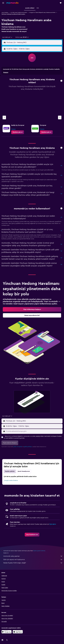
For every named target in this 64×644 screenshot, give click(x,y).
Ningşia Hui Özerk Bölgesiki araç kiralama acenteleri (42, 12)
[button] (3, 3)
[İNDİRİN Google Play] (7, 632)
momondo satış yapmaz (33, 556)
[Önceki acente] (4, 117)
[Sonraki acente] (60, 117)
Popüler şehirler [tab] (10, 471)
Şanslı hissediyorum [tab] (24, 471)
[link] (18, 132)
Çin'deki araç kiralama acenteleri (19, 12)
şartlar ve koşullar (18, 447)
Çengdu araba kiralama (11, 480)
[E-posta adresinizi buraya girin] (34, 431)
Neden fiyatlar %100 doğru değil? (33, 563)
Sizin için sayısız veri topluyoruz (33, 559)
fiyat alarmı (53, 524)
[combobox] (7, 37)
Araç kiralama (5, 12)
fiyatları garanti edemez (39, 551)
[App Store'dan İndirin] (18, 632)
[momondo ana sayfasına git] (12, 3)
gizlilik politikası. (28, 447)
